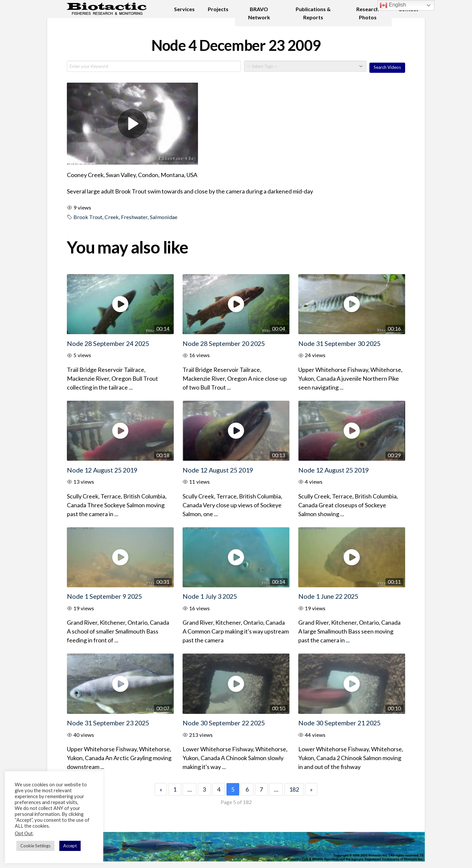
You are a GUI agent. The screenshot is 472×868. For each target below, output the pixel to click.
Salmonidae (164, 217)
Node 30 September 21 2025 (339, 723)
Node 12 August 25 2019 (102, 470)
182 (294, 789)
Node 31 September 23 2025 (108, 723)
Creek (112, 217)
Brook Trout (88, 217)
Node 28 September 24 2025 (108, 343)
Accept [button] (70, 846)
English (393, 5)
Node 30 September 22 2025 (224, 723)
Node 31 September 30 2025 (339, 343)
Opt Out (24, 833)
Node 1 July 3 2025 (210, 596)
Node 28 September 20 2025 (224, 343)
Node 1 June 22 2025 (328, 596)
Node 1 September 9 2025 (104, 596)
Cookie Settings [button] (35, 846)
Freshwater (134, 217)
